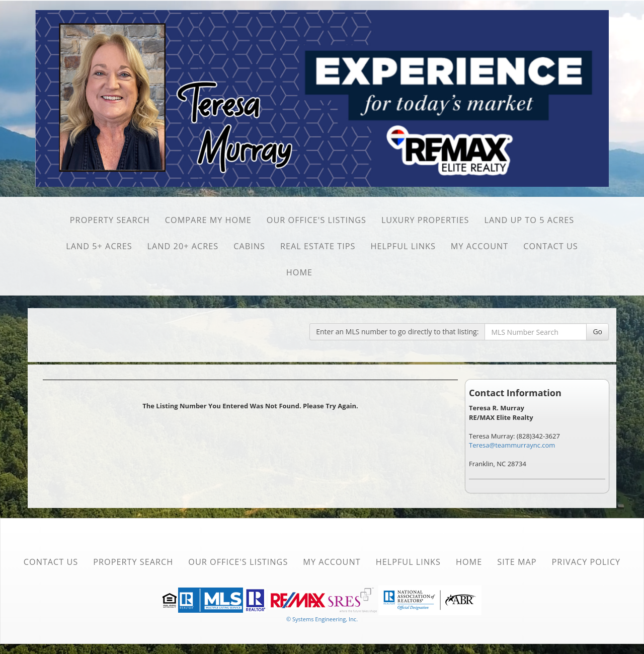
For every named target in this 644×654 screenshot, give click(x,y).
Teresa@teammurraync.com (512, 445)
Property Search (110, 220)
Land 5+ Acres (99, 246)
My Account (479, 246)
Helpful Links (403, 246)
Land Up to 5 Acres (530, 220)
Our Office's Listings (316, 220)
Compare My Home (208, 220)
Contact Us (551, 246)
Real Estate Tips (318, 246)
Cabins (249, 246)
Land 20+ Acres (183, 246)
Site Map (517, 562)
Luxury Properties (425, 220)
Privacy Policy (586, 562)
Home (299, 272)
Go (597, 332)
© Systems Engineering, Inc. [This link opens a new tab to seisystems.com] (322, 619)
